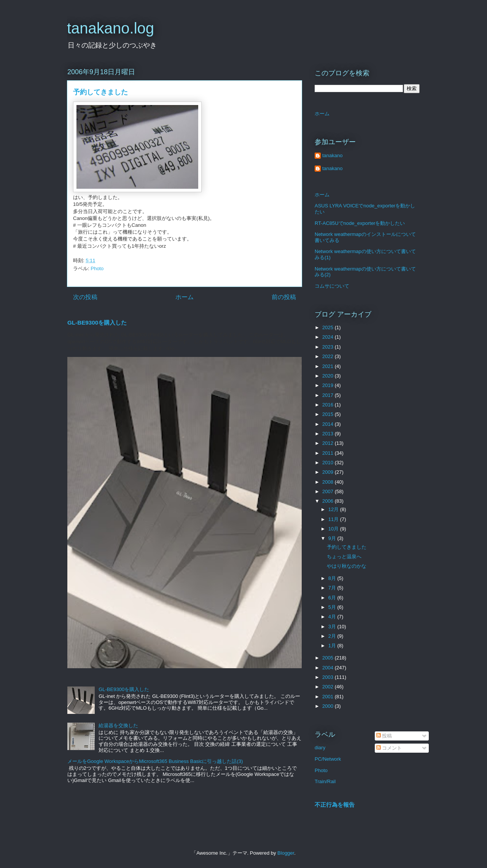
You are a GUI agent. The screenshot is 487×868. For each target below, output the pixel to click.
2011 (329, 453)
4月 (333, 617)
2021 (329, 366)
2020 (329, 376)
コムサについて (332, 286)
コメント (389, 748)
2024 (329, 337)
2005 (329, 658)
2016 (329, 405)
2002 (329, 687)
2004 (329, 668)
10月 (334, 529)
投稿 (384, 736)
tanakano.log (111, 28)
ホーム (185, 297)
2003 (329, 677)
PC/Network (328, 759)
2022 (329, 356)
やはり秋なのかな (347, 566)
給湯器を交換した (118, 725)
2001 (329, 697)
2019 (329, 385)
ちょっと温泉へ (344, 557)
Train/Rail (325, 781)
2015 (329, 414)
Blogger (286, 853)
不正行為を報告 (335, 805)
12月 (334, 509)
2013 (329, 434)
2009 (329, 472)
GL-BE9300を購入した (97, 323)
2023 (329, 347)
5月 (333, 607)
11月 (334, 519)
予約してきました (347, 547)
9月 (333, 538)
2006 (329, 501)
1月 (333, 646)
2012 (329, 443)
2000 (329, 706)
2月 (333, 636)
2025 (329, 327)
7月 (333, 588)
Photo (97, 268)
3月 (333, 627)
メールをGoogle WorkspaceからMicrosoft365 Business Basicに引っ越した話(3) (155, 761)
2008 (329, 482)
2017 (329, 395)
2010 (329, 463)
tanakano (333, 155)
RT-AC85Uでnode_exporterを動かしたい (360, 223)
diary (320, 748)
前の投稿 (284, 297)
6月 (333, 598)
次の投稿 (85, 297)
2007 (329, 491)
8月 (333, 578)
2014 (329, 424)
